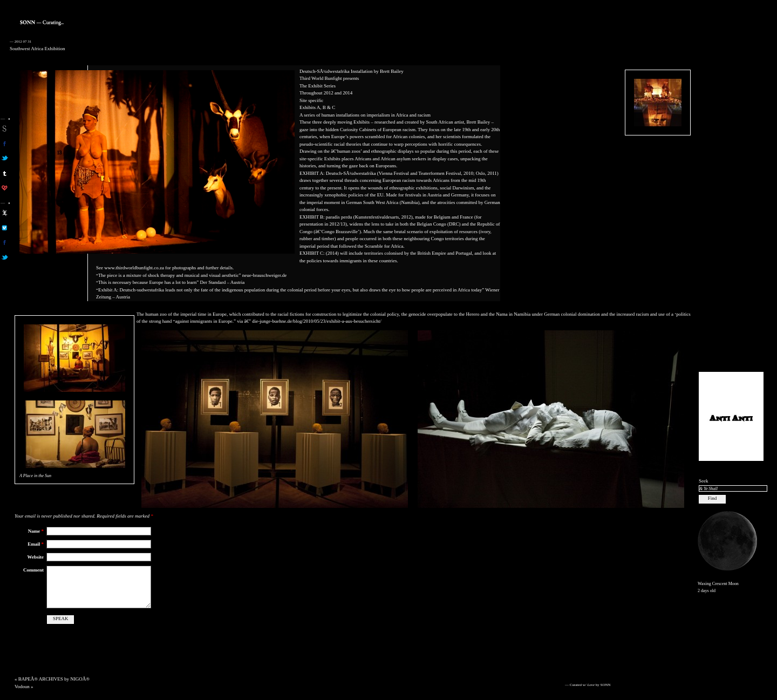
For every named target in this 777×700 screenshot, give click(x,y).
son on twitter (5, 158)
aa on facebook (5, 242)
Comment (33, 570)
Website (36, 557)
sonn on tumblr (5, 173)
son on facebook (5, 144)
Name (36, 531)
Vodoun (22, 687)
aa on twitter (5, 257)
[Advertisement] (731, 200)
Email (36, 544)
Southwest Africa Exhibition (38, 49)
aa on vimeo (5, 228)
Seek (704, 481)
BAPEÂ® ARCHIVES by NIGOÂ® (54, 679)
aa (5, 213)
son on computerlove (5, 188)
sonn (5, 128)
